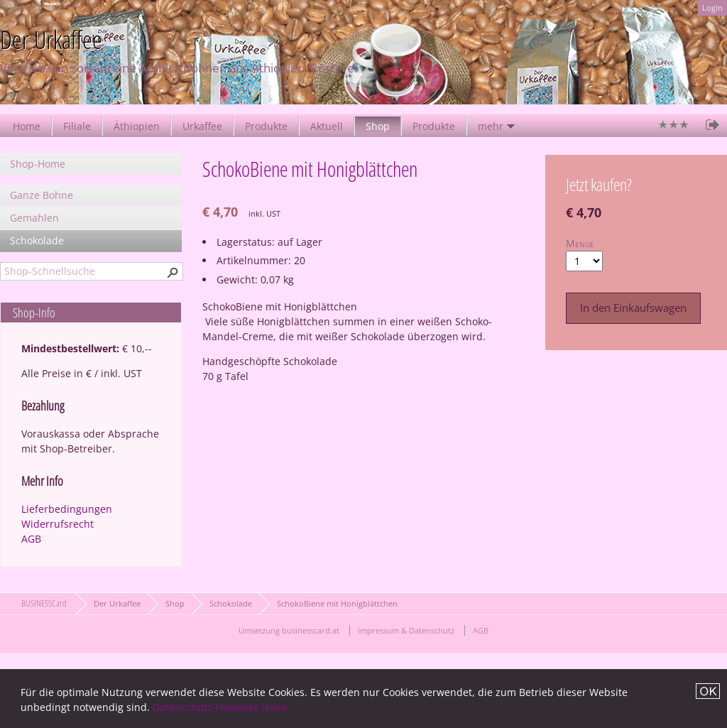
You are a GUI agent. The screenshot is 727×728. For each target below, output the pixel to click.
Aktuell (327, 126)
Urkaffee (202, 126)
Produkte (266, 126)
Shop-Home (38, 164)
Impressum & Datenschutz (406, 630)
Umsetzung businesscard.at (289, 630)
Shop (378, 126)
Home (27, 126)
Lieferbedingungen (67, 509)
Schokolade (37, 240)
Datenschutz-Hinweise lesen (220, 707)
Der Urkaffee (117, 603)
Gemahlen (34, 218)
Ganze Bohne (42, 195)
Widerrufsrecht (58, 524)
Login (712, 7)
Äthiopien (137, 126)
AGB (31, 539)
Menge (580, 243)
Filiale (77, 126)
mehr (491, 126)
